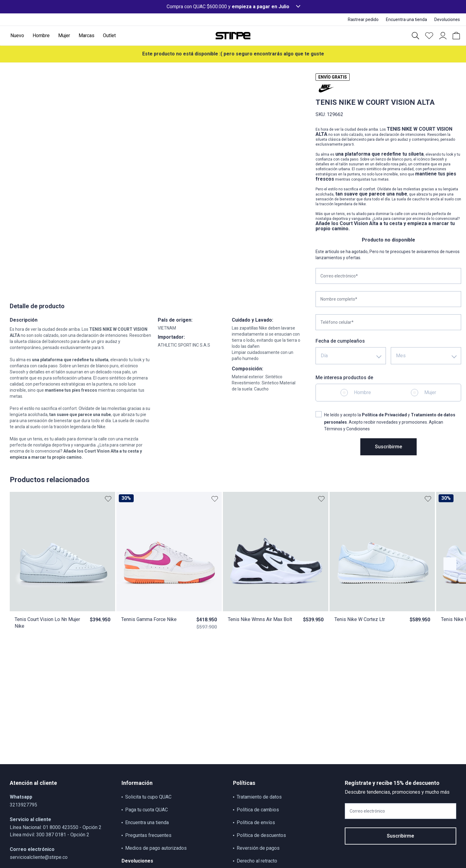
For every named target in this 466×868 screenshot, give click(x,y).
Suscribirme (388, 447)
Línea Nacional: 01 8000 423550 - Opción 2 (56, 827)
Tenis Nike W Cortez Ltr (360, 619)
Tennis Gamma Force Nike (149, 619)
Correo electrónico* (339, 276)
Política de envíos (256, 822)
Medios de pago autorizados (156, 848)
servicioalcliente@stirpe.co (39, 857)
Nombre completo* (339, 299)
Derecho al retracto (257, 861)
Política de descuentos (261, 835)
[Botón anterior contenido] (450, 564)
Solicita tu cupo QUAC (148, 797)
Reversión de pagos (258, 848)
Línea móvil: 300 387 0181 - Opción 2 (49, 835)
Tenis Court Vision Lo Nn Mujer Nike (47, 623)
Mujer (430, 392)
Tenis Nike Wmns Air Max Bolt (260, 619)
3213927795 (23, 805)
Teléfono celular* (337, 322)
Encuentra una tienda (147, 822)
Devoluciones (137, 861)
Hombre (362, 392)
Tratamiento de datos (259, 797)
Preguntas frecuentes (148, 835)
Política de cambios (258, 810)
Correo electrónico (367, 811)
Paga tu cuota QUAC (147, 810)
